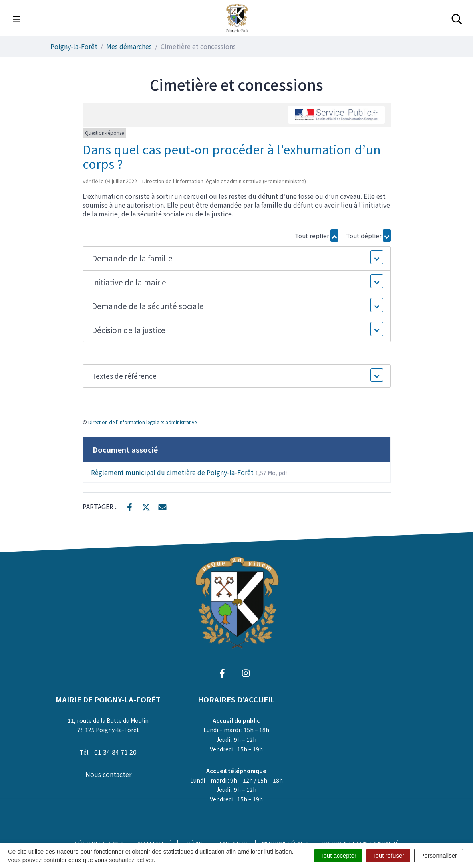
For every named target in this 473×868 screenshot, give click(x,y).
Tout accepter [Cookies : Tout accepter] (338, 855)
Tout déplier (368, 236)
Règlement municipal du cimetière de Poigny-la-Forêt (189, 472)
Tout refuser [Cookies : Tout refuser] (388, 855)
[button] (236, 258)
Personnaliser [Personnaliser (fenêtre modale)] (439, 855)
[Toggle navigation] (17, 18)
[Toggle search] (457, 18)
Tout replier (317, 236)
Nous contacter (108, 774)
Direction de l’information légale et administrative (142, 422)
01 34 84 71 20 (115, 752)
